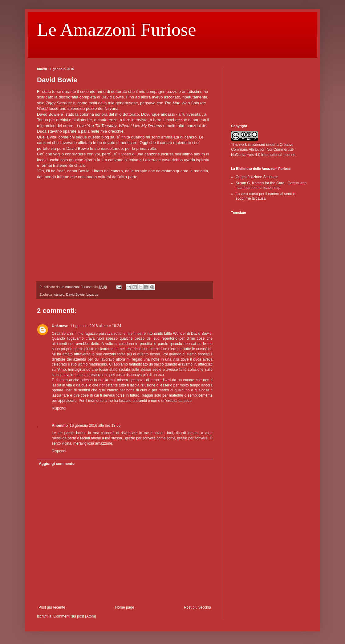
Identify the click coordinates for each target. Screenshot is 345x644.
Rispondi (59, 408)
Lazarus (92, 294)
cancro (59, 294)
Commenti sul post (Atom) (75, 616)
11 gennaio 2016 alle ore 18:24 (96, 326)
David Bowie (75, 294)
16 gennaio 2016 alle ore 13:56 (95, 426)
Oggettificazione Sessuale (257, 177)
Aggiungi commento (57, 464)
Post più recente (52, 607)
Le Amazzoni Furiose (117, 30)
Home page (125, 607)
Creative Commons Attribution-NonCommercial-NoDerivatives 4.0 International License (263, 150)
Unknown (60, 326)
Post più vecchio (198, 607)
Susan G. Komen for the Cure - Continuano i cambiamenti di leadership (271, 185)
